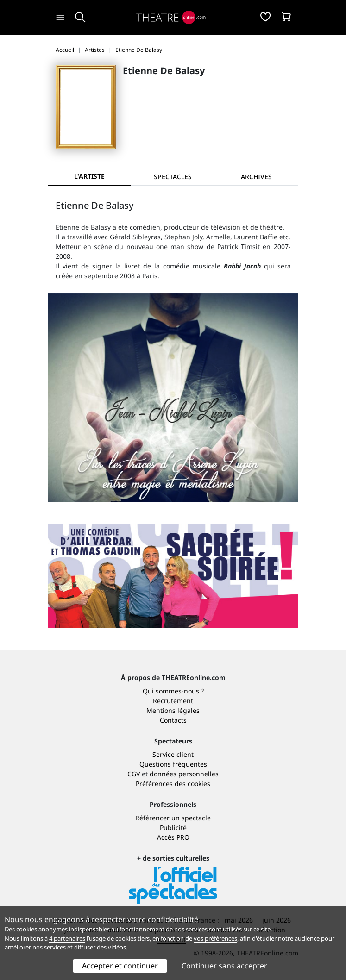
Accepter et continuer (120, 966)
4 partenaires (67, 938)
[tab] (173, 177)
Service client (173, 754)
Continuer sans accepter (224, 966)
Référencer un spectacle (173, 818)
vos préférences (215, 938)
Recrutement (173, 701)
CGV (134, 774)
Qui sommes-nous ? (173, 691)
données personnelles (184, 774)
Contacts (173, 720)
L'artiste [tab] (89, 176)
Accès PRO (173, 837)
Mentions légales (173, 710)
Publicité (173, 827)
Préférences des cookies (173, 783)
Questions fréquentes (173, 764)
